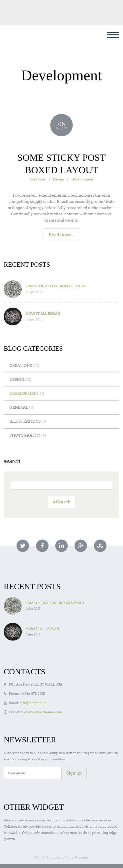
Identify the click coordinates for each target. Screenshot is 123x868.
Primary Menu (113, 35)
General (19, 407)
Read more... (61, 235)
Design (58, 179)
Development (82, 179)
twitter (23, 546)
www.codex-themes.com (43, 712)
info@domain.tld (33, 703)
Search (63, 502)
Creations (38, 179)
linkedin (61, 546)
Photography (25, 435)
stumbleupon (100, 546)
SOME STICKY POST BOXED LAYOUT (56, 286)
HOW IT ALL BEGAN (43, 314)
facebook (42, 546)
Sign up (74, 773)
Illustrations (25, 421)
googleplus (81, 546)
